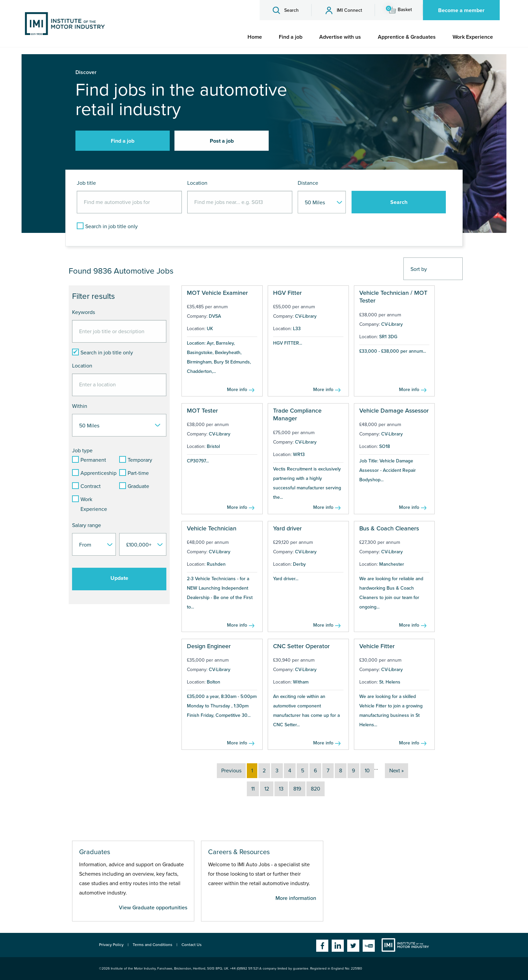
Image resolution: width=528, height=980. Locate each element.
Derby (299, 564)
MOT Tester (202, 411)
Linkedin (338, 946)
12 (267, 789)
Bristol (213, 446)
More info (237, 390)
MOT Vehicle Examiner (217, 293)
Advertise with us (340, 37)
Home (255, 37)
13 (281, 789)
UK (210, 329)
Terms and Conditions (153, 945)
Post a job (222, 141)
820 (316, 789)
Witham (301, 682)
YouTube (369, 946)
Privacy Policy (111, 945)
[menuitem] (255, 37)
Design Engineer (209, 646)
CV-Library (306, 316)
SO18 (385, 446)
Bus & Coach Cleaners (389, 528)
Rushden (216, 564)
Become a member (461, 10)
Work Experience (473, 37)
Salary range (87, 525)
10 (367, 771)
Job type (82, 451)
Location (197, 183)
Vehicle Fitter (377, 646)
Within (80, 406)
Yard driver (287, 528)
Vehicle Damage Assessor (394, 411)
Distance (308, 183)
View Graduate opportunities (153, 908)
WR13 (299, 454)
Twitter (353, 946)
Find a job (291, 37)
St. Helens (390, 682)
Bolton (213, 682)
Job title (86, 183)
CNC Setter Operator (301, 646)
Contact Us (192, 945)
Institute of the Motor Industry (405, 945)
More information (296, 898)
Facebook (322, 946)
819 (297, 789)
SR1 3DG (388, 337)
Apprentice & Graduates (407, 37)
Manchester (392, 564)
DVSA (215, 316)
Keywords (84, 312)
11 (253, 789)
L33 (297, 329)
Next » (397, 771)
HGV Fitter (287, 293)
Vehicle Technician (212, 528)
